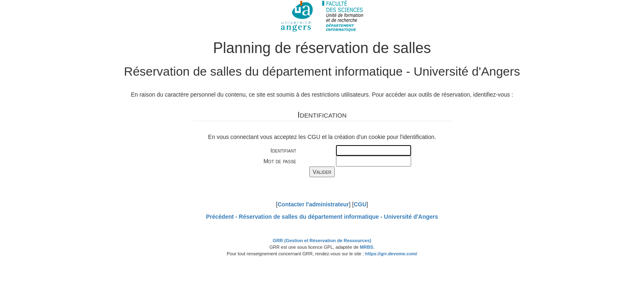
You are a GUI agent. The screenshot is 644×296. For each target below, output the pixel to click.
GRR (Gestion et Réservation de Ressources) (322, 240)
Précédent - (322, 217)
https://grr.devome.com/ (391, 254)
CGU (360, 204)
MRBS (367, 247)
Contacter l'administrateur (313, 204)
